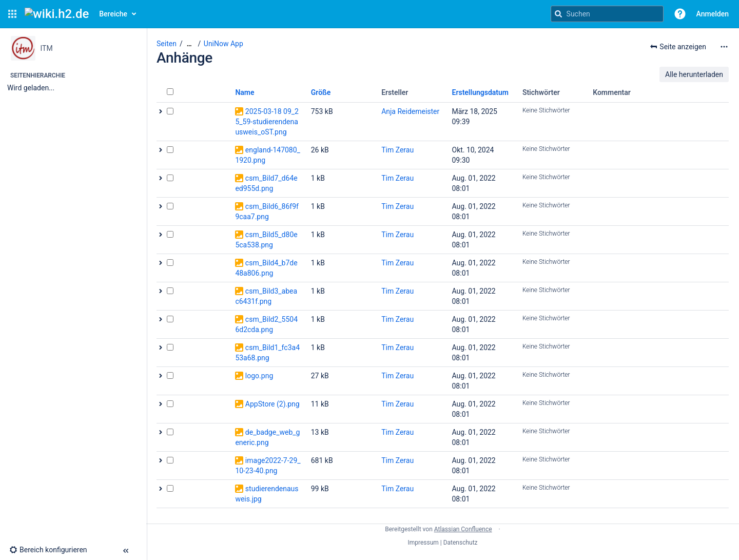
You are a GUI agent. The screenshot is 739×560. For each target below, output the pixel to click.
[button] (12, 14)
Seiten (167, 44)
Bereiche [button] (113, 14)
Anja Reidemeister (410, 111)
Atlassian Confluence (463, 529)
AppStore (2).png (273, 404)
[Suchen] (558, 14)
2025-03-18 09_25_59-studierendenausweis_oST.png (267, 122)
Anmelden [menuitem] (713, 14)
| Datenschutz (459, 543)
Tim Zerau (397, 150)
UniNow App (223, 44)
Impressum (423, 543)
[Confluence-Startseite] (57, 14)
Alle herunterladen (694, 74)
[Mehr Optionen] (724, 47)
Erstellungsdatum (481, 92)
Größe (321, 92)
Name (245, 92)
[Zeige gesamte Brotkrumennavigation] (189, 44)
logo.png (259, 376)
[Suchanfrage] (607, 14)
